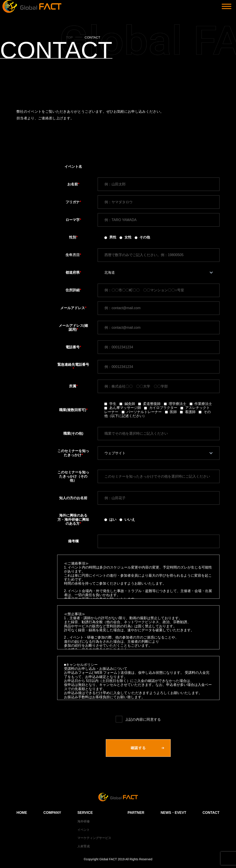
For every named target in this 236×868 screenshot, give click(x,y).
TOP (69, 37)
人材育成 (84, 846)
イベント (84, 830)
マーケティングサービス (94, 838)
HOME (22, 813)
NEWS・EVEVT (173, 813)
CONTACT (211, 813)
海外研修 (84, 821)
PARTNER (136, 813)
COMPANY (52, 813)
